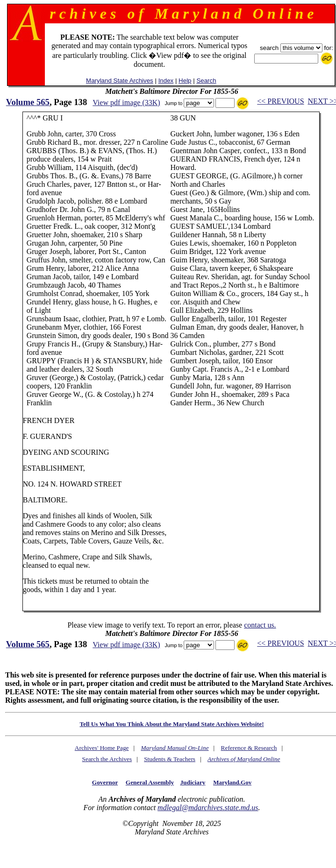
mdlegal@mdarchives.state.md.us (208, 808)
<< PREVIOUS (280, 101)
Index (166, 81)
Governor (105, 782)
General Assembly (150, 782)
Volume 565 (28, 102)
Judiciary (193, 782)
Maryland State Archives (120, 81)
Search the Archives (107, 759)
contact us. (260, 625)
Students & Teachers (170, 759)
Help (185, 81)
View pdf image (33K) (126, 102)
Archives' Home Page (102, 748)
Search (206, 81)
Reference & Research (249, 748)
